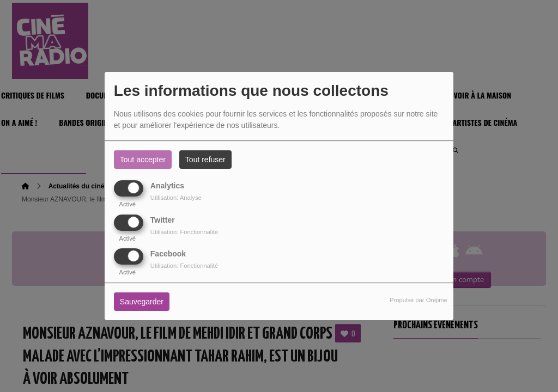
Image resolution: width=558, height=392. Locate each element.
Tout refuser (205, 160)
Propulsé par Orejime (418, 300)
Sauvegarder (142, 302)
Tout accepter (143, 160)
